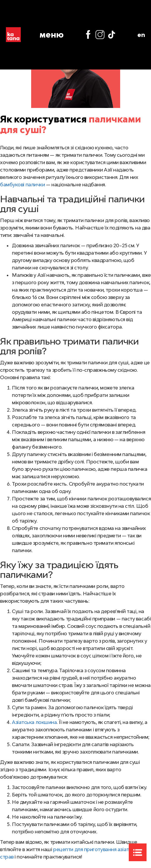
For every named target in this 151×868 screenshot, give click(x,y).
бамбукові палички (22, 185)
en (141, 35)
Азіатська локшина (34, 722)
